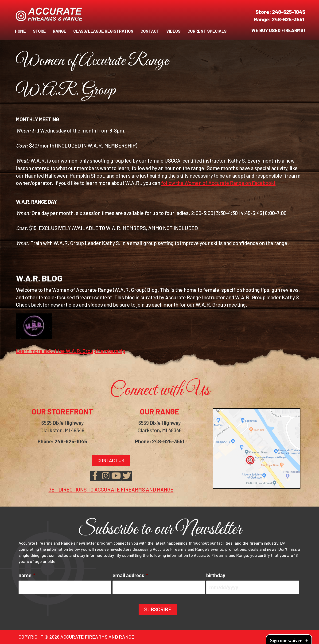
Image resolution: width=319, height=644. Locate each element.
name (27, 575)
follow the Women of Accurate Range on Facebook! (218, 183)
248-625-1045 (289, 12)
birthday (216, 575)
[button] (95, 476)
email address (130, 575)
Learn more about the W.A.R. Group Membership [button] (71, 351)
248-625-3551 (288, 19)
